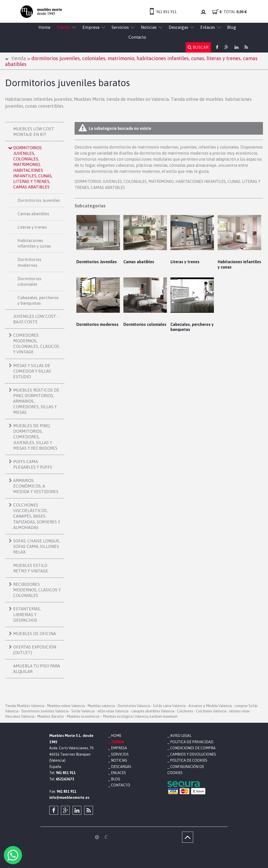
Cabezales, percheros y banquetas (38, 300)
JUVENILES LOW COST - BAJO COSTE (36, 319)
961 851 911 (166, 12)
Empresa (91, 27)
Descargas (178, 27)
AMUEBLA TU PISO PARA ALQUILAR (37, 669)
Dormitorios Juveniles (39, 200)
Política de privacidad (192, 742)
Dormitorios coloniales (29, 281)
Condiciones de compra (193, 748)
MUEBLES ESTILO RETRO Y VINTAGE (31, 568)
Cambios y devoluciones (193, 754)
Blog (232, 27)
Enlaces (208, 27)
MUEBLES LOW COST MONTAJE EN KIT (34, 132)
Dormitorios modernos (29, 262)
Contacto (137, 37)
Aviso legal (181, 736)
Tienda (63, 27)
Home (44, 27)
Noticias (149, 27)
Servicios (120, 27)
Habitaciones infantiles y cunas (34, 243)
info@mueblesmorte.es (69, 798)
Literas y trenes (32, 227)
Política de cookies (189, 760)
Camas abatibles (33, 214)
